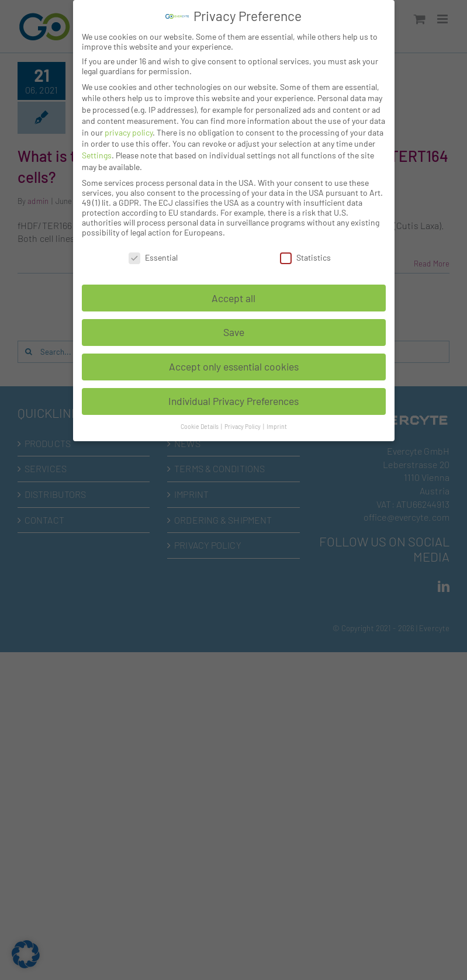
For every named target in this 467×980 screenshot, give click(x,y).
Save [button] (234, 332)
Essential (153, 257)
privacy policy (129, 132)
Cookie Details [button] (200, 426)
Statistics (305, 257)
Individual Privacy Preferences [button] (233, 401)
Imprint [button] (277, 426)
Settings (97, 155)
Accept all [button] (233, 298)
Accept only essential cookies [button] (234, 366)
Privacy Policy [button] (243, 426)
